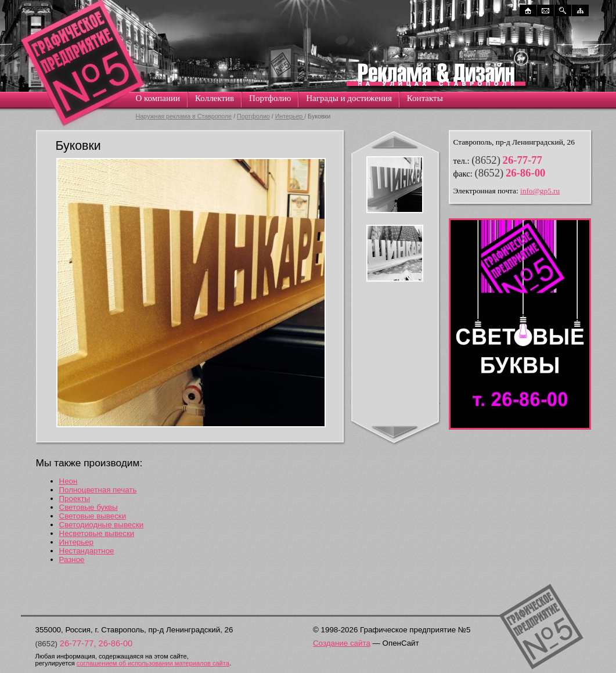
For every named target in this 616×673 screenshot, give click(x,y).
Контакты (425, 98)
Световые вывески (93, 516)
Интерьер (290, 116)
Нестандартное (87, 551)
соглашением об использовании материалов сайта (153, 663)
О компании (158, 98)
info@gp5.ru (540, 191)
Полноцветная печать (98, 490)
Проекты (75, 499)
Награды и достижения (349, 98)
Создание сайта (342, 643)
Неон (69, 481)
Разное (72, 559)
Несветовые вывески (97, 533)
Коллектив (215, 98)
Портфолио (270, 98)
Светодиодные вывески (102, 525)
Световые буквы (89, 507)
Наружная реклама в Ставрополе (184, 116)
